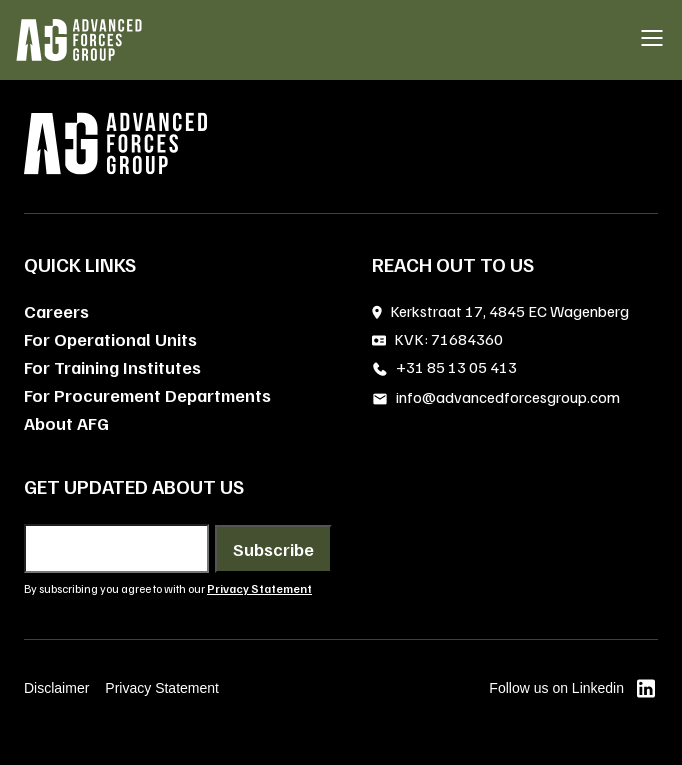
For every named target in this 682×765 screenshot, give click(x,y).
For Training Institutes (112, 367)
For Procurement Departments (147, 395)
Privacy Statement (162, 688)
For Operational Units (110, 339)
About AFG (66, 423)
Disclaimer (56, 688)
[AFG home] (79, 40)
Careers (56, 311)
